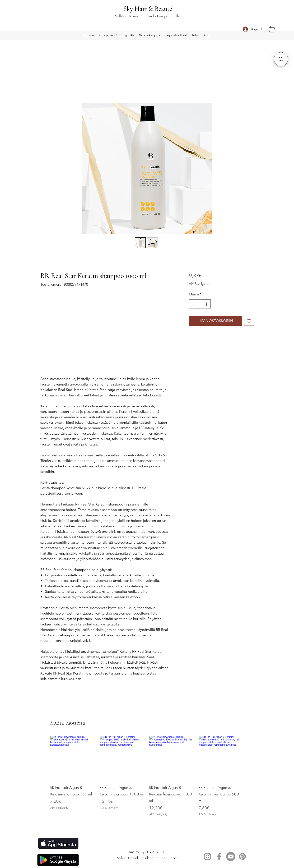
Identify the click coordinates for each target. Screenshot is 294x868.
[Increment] (207, 304)
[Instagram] (208, 857)
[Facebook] (219, 857)
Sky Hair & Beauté (148, 9)
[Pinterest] (242, 857)
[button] (272, 29)
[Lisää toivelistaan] (249, 321)
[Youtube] (231, 857)
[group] (147, 777)
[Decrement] (193, 304)
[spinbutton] (200, 304)
